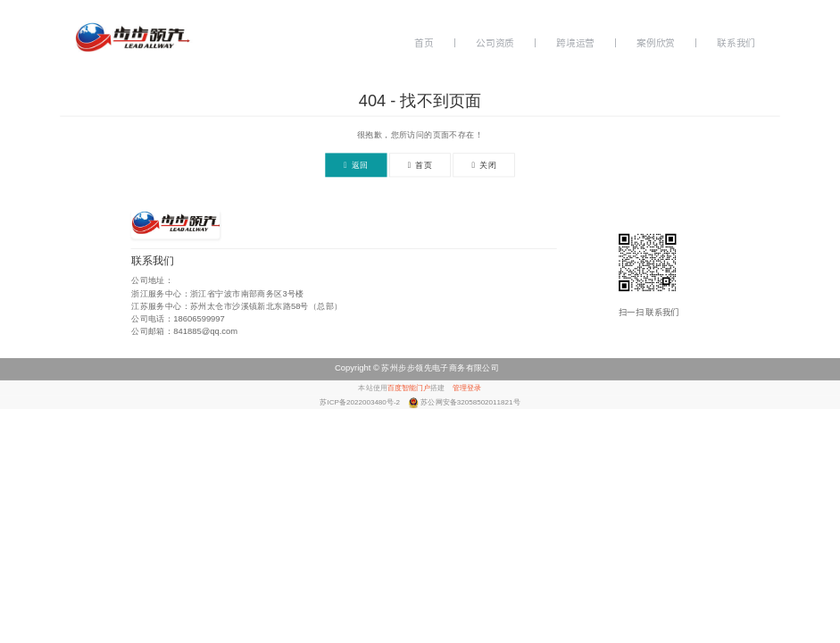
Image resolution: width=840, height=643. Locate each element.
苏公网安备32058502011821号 (470, 402)
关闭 (484, 166)
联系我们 (736, 43)
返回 (356, 166)
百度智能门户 (409, 388)
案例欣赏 (656, 43)
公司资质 (495, 43)
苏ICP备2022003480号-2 (361, 402)
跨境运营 (575, 43)
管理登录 (467, 388)
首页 (424, 43)
